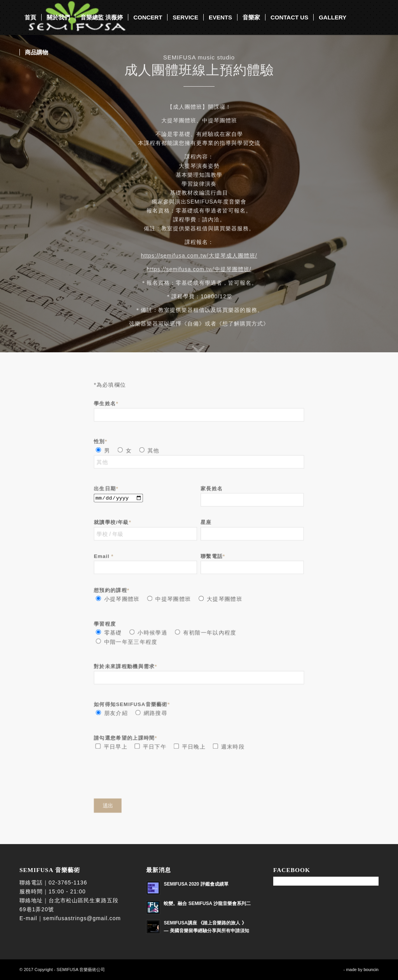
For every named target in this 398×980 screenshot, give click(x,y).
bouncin (371, 970)
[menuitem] (30, 17)
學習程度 (106, 623)
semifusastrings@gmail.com (82, 918)
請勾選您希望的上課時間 (127, 735)
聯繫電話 (213, 557)
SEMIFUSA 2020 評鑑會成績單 (196, 884)
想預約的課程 (113, 590)
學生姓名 (108, 407)
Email (105, 557)
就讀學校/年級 (114, 524)
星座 (206, 524)
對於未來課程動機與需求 (127, 665)
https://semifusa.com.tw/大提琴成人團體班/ (199, 256)
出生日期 (108, 490)
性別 (102, 445)
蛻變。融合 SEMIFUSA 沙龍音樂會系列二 (207, 903)
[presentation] (154, 774)
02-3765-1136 (68, 883)
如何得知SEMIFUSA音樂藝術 (133, 702)
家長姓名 (211, 490)
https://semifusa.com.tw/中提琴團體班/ (199, 269)
